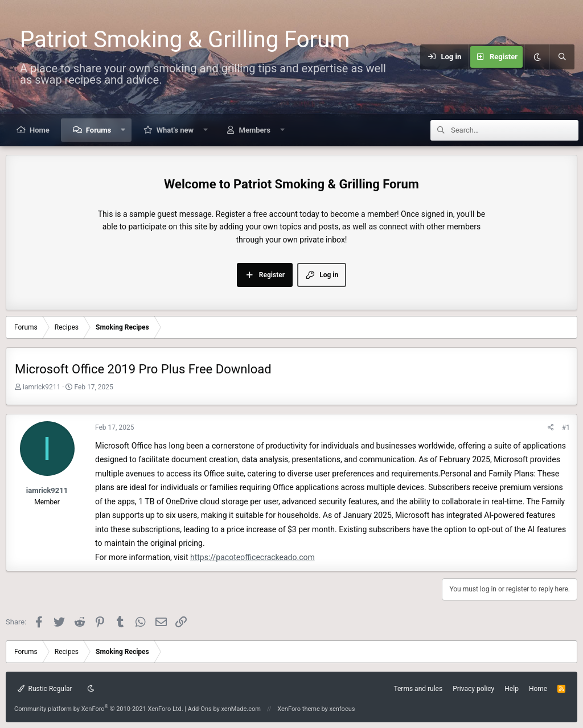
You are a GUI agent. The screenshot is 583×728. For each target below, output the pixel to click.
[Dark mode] (537, 57)
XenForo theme (299, 709)
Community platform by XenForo (99, 709)
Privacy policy (473, 689)
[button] (123, 130)
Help (512, 689)
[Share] (551, 428)
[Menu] (413, 57)
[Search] (562, 57)
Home (40, 130)
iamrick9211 (42, 387)
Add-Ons (200, 709)
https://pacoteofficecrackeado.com (253, 557)
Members (255, 130)
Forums (98, 130)
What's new (175, 130)
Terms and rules (418, 689)
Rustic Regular (45, 689)
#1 (566, 427)
